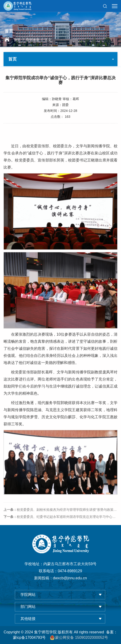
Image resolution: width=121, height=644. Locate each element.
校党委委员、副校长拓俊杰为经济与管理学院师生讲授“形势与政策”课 (61, 513)
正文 (48, 40)
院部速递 (33, 40)
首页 (17, 40)
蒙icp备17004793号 (29, 638)
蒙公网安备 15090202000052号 (79, 638)
